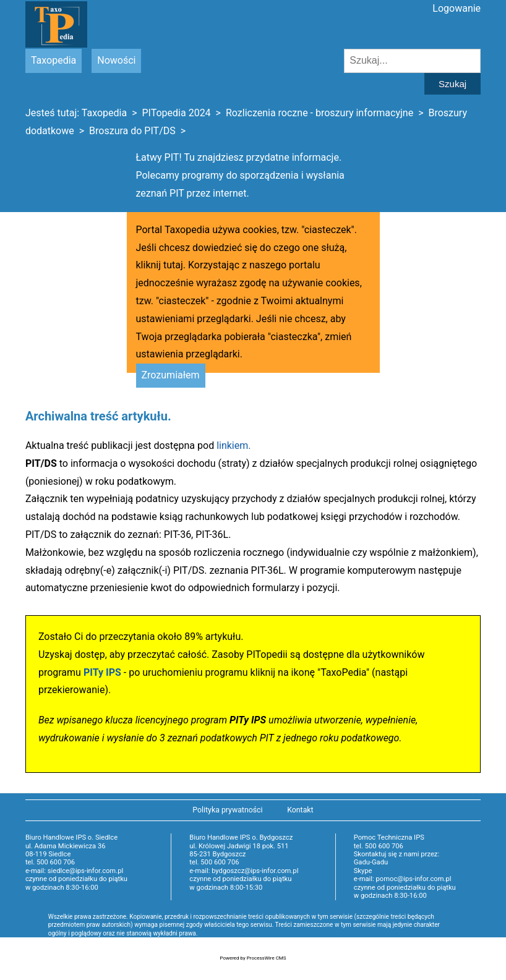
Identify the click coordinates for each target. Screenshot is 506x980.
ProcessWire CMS (267, 958)
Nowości (116, 60)
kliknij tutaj (160, 265)
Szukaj (452, 84)
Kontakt (300, 810)
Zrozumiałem (171, 375)
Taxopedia (54, 60)
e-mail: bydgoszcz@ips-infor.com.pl (244, 871)
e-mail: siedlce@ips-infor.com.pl (74, 871)
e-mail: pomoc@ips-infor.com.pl (403, 879)
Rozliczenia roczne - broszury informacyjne (319, 113)
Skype (363, 871)
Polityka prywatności (227, 810)
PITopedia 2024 (176, 113)
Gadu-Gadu (371, 862)
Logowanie (457, 8)
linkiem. (234, 445)
